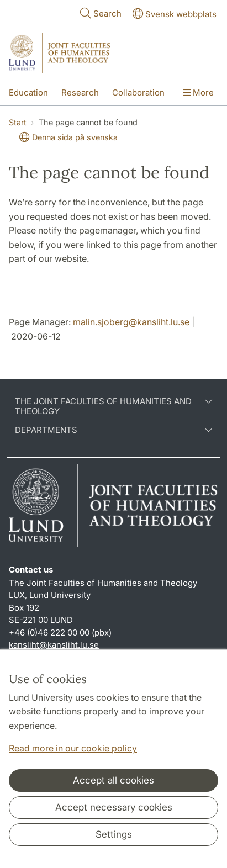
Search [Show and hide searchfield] (100, 13)
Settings (114, 834)
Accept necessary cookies (114, 807)
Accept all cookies (113, 780)
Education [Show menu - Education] (28, 92)
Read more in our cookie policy (73, 748)
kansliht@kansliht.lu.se (54, 645)
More (199, 92)
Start (18, 122)
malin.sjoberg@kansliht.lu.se (131, 322)
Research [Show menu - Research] (80, 92)
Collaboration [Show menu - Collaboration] (138, 92)
